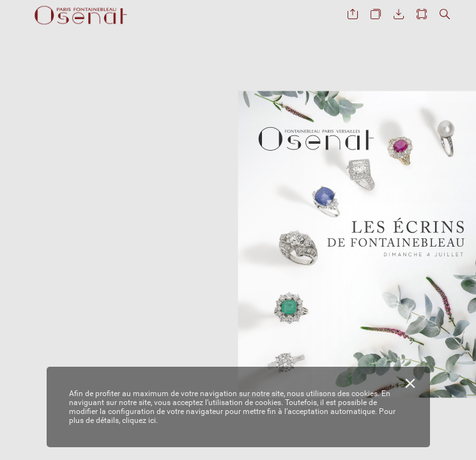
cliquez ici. (140, 420)
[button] (353, 14)
